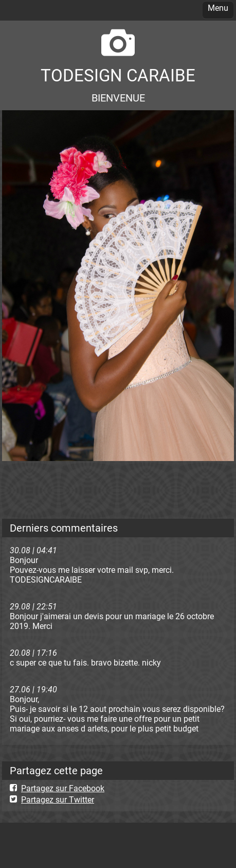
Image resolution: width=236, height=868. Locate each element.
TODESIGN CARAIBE (118, 75)
